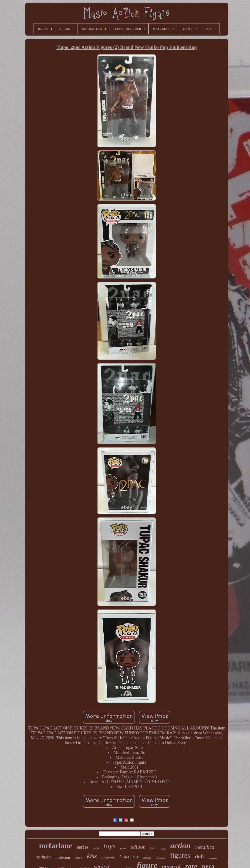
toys (110, 846)
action (181, 846)
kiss (92, 856)
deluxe (161, 857)
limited (128, 857)
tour (163, 849)
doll (199, 856)
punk (123, 848)
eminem (44, 857)
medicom (63, 857)
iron (96, 848)
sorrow (78, 858)
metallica (205, 847)
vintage (147, 858)
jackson (108, 857)
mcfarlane (56, 846)
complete (213, 858)
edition (138, 847)
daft (153, 848)
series (83, 847)
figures (180, 855)
